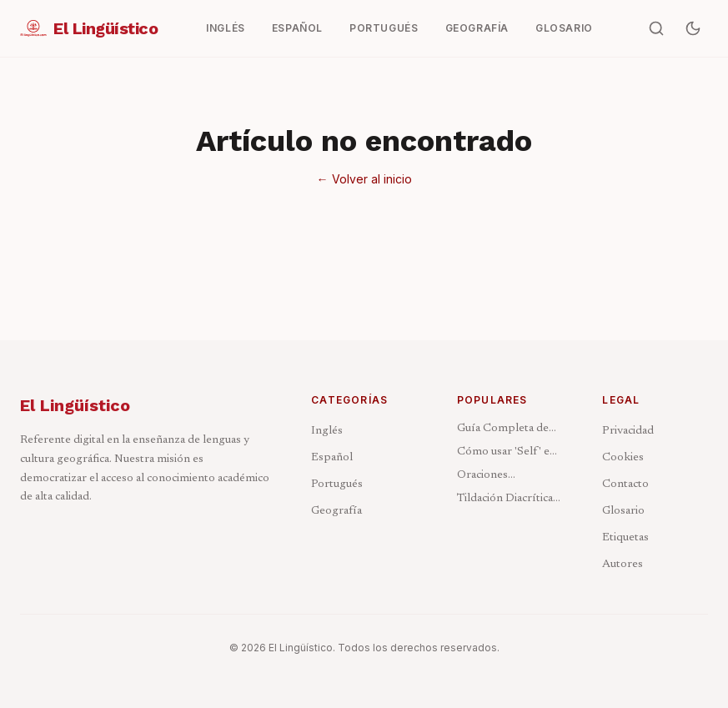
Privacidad (628, 431)
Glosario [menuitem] (564, 28)
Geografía (336, 511)
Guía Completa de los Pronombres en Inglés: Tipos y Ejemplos (506, 430)
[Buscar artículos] (656, 28)
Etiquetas (625, 538)
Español (332, 458)
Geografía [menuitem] (477, 28)
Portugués (337, 485)
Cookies (623, 458)
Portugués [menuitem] (384, 28)
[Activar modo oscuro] (693, 28)
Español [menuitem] (297, 28)
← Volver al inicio (364, 179)
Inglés (327, 431)
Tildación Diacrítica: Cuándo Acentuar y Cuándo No (506, 500)
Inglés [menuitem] (226, 28)
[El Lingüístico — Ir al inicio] (89, 28)
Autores (623, 565)
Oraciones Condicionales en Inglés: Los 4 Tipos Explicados (505, 477)
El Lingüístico (75, 405)
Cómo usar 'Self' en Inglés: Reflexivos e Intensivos (507, 453)
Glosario (623, 511)
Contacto (625, 485)
